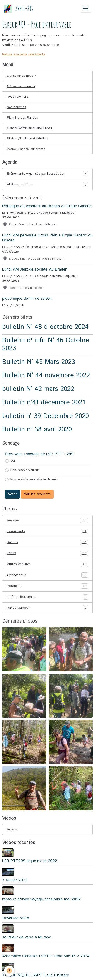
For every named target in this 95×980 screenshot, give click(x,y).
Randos (47, 542)
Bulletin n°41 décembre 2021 (44, 402)
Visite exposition (47, 185)
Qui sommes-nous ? (21, 76)
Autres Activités (47, 564)
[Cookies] (9, 971)
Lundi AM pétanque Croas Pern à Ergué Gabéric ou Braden (47, 238)
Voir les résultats (37, 494)
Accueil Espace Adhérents (26, 149)
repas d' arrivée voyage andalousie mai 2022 (41, 899)
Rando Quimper (47, 608)
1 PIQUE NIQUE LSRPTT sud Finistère (36, 975)
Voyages (47, 520)
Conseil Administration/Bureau (29, 128)
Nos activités (17, 107)
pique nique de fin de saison (27, 299)
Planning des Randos (22, 118)
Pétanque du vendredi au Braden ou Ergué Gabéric (47, 206)
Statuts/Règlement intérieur (28, 139)
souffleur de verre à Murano (27, 937)
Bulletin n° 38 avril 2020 (37, 429)
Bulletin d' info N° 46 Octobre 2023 (46, 344)
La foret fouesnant (47, 597)
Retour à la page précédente (24, 54)
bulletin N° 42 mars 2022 (38, 389)
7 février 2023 (15, 880)
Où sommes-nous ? (21, 86)
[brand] (18, 9)
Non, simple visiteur (25, 470)
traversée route (16, 918)
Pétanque (47, 586)
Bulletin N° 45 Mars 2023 (39, 362)
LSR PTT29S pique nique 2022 (30, 861)
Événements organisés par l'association (47, 174)
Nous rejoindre (18, 97)
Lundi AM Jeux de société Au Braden (35, 269)
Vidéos (12, 829)
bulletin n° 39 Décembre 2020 (46, 416)
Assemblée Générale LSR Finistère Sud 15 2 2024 (46, 956)
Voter (12, 494)
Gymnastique (47, 575)
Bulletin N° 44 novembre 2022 (46, 375)
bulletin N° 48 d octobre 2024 (45, 327)
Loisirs (47, 553)
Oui (13, 461)
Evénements (47, 531)
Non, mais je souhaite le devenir (34, 479)
